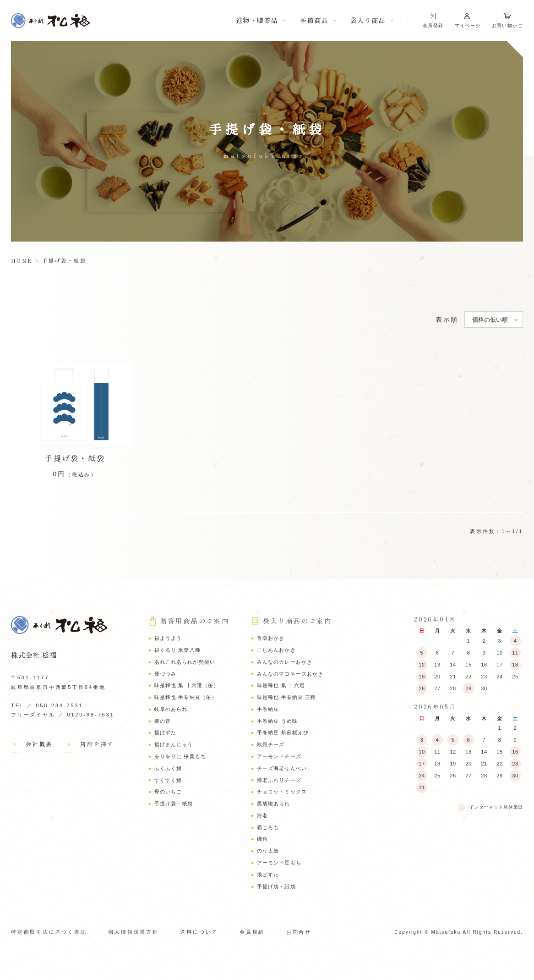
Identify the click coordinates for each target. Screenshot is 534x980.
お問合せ (299, 932)
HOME (22, 260)
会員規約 (252, 932)
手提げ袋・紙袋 (75, 458)
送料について (199, 932)
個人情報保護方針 (133, 932)
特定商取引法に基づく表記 (49, 932)
